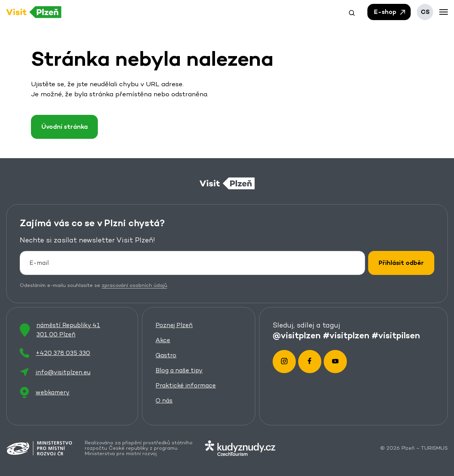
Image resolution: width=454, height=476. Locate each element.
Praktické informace (186, 386)
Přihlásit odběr (401, 263)
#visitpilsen (396, 335)
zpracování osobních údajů (134, 285)
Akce (163, 340)
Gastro (166, 356)
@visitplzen (297, 335)
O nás (164, 401)
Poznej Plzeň (174, 325)
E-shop (390, 12)
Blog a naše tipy (179, 371)
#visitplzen (346, 335)
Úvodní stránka (65, 127)
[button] (352, 12)
